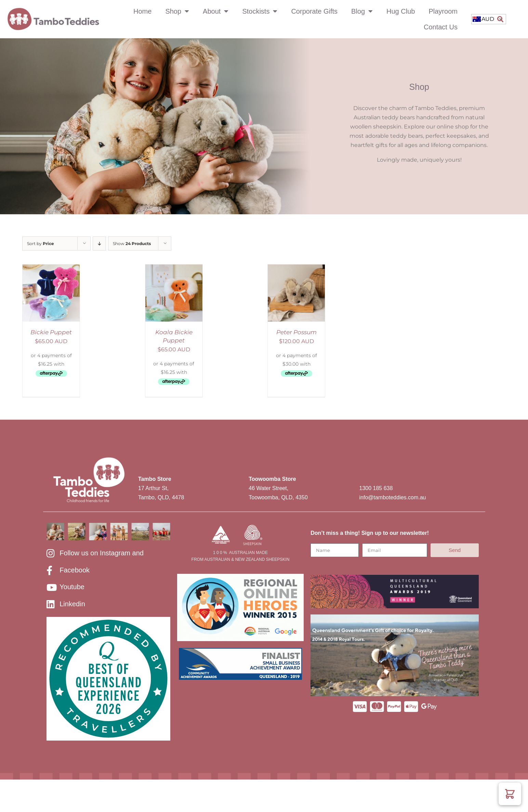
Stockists (260, 11)
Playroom (443, 11)
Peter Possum (296, 332)
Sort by (41, 243)
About (216, 11)
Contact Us (441, 27)
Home (142, 11)
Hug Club (401, 11)
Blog (362, 11)
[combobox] (489, 19)
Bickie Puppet (51, 332)
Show (132, 243)
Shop (177, 11)
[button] (500, 19)
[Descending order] (99, 243)
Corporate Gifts (314, 11)
